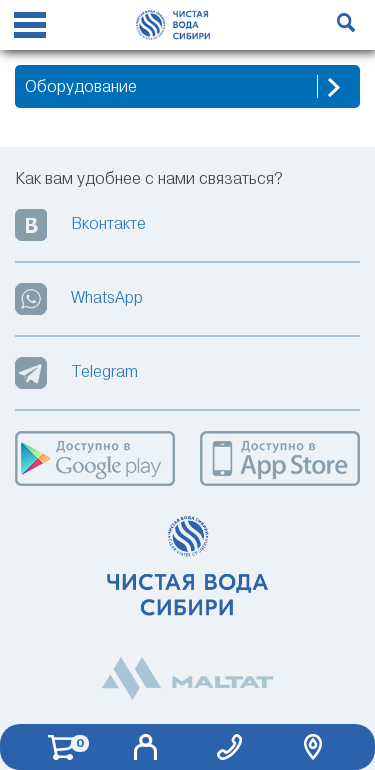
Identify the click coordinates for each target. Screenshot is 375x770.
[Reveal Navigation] (30, 28)
